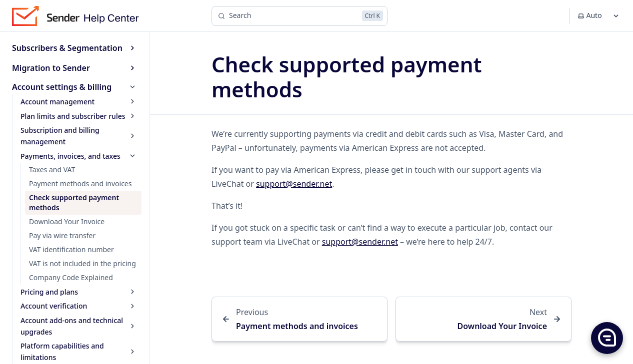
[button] (606, 338)
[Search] (299, 16)
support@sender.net (294, 184)
